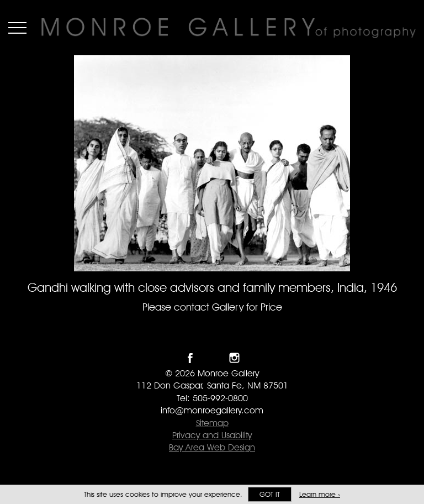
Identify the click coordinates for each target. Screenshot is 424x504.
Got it (270, 494)
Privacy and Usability (212, 435)
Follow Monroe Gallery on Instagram (234, 358)
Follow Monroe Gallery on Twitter (212, 358)
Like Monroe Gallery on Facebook (190, 358)
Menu (17, 28)
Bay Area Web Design (212, 447)
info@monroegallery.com (212, 410)
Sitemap (212, 423)
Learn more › (320, 494)
